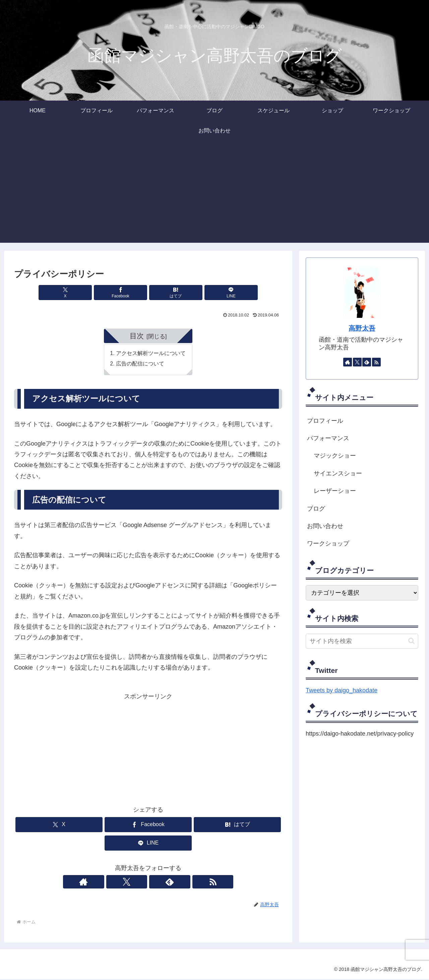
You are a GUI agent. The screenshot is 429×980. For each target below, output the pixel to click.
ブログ (316, 509)
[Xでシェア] (80, 293)
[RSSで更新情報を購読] (171, 883)
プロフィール (325, 421)
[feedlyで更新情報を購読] (156, 883)
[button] (411, 641)
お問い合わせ (325, 526)
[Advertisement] (214, 196)
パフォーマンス (328, 438)
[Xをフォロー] (140, 883)
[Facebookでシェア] (126, 293)
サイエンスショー (338, 473)
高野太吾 (362, 328)
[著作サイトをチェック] (125, 883)
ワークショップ (328, 543)
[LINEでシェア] (216, 293)
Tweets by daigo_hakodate (342, 690)
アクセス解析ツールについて (151, 353)
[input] (362, 641)
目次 (137, 336)
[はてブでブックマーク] (171, 293)
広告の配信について (140, 364)
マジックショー (335, 456)
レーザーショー (335, 491)
